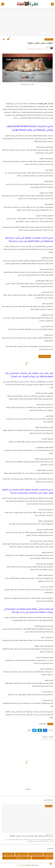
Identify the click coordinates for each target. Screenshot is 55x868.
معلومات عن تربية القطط (23, 858)
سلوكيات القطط (9, 854)
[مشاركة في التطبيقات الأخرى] (29, 730)
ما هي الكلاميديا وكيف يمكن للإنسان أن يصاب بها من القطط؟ (31, 836)
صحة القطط (49, 39)
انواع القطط (49, 854)
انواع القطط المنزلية (36, 854)
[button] (45, 730)
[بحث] (3, 4)
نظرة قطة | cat (21, 865)
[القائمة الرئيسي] (52, 4)
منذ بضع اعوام (49, 834)
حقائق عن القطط (22, 854)
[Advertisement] (27, 23)
